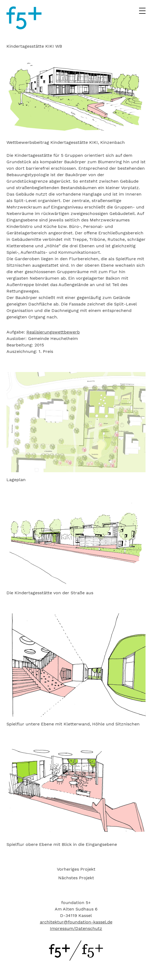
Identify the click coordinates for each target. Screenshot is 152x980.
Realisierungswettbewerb (53, 332)
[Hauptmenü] (142, 12)
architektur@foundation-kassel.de (76, 922)
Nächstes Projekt (76, 878)
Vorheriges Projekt (76, 869)
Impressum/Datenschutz (76, 928)
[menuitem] (76, 869)
